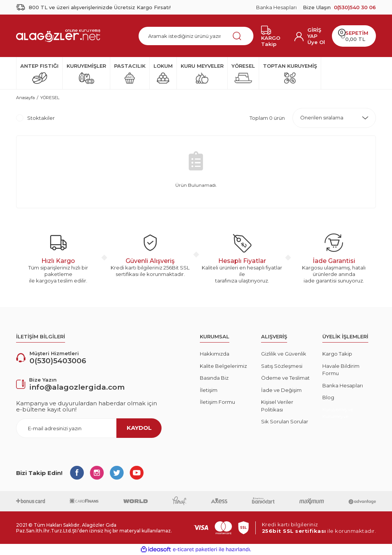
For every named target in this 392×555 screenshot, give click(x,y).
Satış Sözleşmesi (282, 366)
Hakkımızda (215, 354)
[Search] (196, 36)
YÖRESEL (50, 98)
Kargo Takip (337, 354)
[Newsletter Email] (89, 428)
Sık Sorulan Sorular (285, 421)
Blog (328, 397)
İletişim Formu (217, 402)
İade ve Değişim (281, 390)
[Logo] (58, 36)
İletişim (209, 390)
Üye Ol (316, 42)
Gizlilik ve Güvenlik (284, 354)
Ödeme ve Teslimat (285, 378)
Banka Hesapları (276, 7)
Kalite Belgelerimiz (223, 366)
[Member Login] (317, 33)
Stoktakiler (41, 118)
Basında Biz (214, 378)
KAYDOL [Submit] (139, 428)
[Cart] (354, 36)
